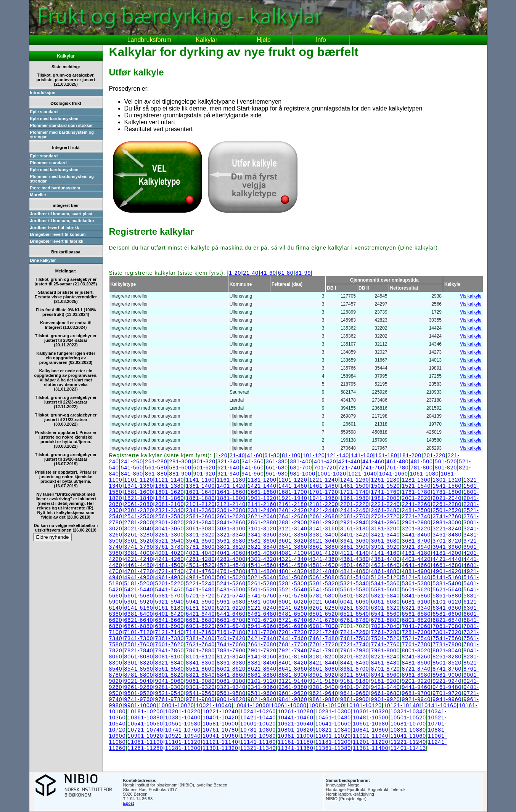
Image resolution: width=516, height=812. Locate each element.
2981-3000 (447, 522)
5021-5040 (262, 577)
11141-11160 (258, 742)
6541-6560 (386, 614)
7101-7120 (139, 632)
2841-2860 (231, 522)
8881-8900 (293, 675)
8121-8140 (231, 657)
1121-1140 (169, 480)
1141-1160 (200, 480)
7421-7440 (262, 638)
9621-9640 (324, 693)
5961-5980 (231, 602)
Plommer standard (49, 163)
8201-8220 (355, 657)
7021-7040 (386, 626)
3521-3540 (169, 541)
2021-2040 (447, 498)
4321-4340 (293, 559)
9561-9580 (231, 693)
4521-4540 (231, 565)
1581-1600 (139, 492)
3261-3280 (139, 535)
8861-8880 (262, 675)
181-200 (410, 455)
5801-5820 (355, 596)
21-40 (251, 273)
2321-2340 (169, 510)
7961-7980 (355, 650)
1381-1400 (200, 486)
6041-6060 (355, 602)
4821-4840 (324, 571)
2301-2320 (139, 510)
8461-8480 (386, 663)
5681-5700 (169, 596)
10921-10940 (183, 736)
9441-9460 (416, 687)
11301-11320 (220, 748)
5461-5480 (200, 589)
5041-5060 (293, 577)
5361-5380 (416, 583)
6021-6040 (324, 602)
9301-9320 (200, 687)
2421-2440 (324, 510)
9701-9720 (447, 693)
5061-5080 (324, 577)
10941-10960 (220, 736)
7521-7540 (416, 638)
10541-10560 (145, 724)
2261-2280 (447, 504)
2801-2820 (169, 522)
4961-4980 (169, 577)
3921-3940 (416, 547)
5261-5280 (262, 583)
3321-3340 (231, 535)
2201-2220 (355, 504)
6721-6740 (293, 620)
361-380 (277, 461)
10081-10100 (326, 705)
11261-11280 (145, 748)
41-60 (268, 273)
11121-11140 (220, 742)
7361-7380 (169, 638)
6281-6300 (355, 608)
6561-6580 (416, 614)
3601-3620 (293, 541)
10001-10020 (176, 705)
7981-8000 (386, 650)
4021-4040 (200, 553)
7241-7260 (355, 632)
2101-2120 (200, 504)
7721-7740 (355, 644)
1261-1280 (386, 480)
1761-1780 (416, 492)
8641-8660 (293, 669)
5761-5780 (293, 596)
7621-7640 (200, 644)
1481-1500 (355, 486)
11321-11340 (258, 748)
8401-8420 (293, 663)
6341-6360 (447, 608)
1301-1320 (447, 480)
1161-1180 (231, 480)
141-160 (362, 455)
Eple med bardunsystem (54, 119)
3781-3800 (200, 547)
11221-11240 (408, 742)
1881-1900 (231, 498)
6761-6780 (355, 620)
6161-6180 (169, 608)
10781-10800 (258, 730)
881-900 (180, 474)
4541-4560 (262, 565)
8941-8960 (386, 675)
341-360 (252, 461)
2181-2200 (324, 504)
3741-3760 (139, 547)
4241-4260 (169, 559)
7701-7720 (324, 644)
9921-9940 (416, 699)
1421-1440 (262, 486)
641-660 (252, 468)
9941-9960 (447, 699)
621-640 (228, 468)
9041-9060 (169, 681)
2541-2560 (139, 516)
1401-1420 (231, 486)
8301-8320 (139, 663)
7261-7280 (386, 632)
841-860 (132, 474)
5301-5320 (324, 583)
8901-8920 (324, 675)
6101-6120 (447, 602)
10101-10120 (364, 705)
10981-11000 (296, 736)
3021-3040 (139, 529)
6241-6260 (293, 608)
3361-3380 (293, 535)
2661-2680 (324, 516)
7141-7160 (200, 632)
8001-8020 (416, 650)
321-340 (228, 461)
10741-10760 (183, 730)
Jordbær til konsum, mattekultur (62, 221)
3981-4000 (139, 553)
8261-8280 (447, 657)
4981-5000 (200, 577)
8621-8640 (262, 669)
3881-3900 (355, 547)
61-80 (286, 273)
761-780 (397, 468)
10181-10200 (145, 711)
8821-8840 (200, 675)
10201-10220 (183, 711)
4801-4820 (293, 571)
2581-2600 (200, 516)
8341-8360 (200, 663)
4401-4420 (416, 559)
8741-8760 (447, 669)
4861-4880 (386, 571)
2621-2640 (262, 516)
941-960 (252, 474)
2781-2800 (139, 522)
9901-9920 (386, 699)
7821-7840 (139, 650)
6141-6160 (139, 608)
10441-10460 (296, 718)
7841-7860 (169, 650)
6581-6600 (447, 614)
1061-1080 (424, 474)
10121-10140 (402, 705)
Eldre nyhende (53, 537)
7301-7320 (447, 632)
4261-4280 (200, 559)
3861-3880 (324, 547)
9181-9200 (386, 681)
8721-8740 (416, 669)
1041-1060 (394, 474)
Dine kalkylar (43, 260)
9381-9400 (324, 687)
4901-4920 (447, 571)
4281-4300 (231, 559)
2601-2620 (231, 516)
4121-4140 (355, 553)
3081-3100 (231, 529)
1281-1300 (416, 480)
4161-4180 (416, 553)
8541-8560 (139, 669)
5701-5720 (200, 596)
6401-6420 (169, 614)
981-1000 (303, 474)
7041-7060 (416, 626)
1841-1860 (169, 498)
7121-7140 (169, 632)
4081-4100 (293, 553)
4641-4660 (416, 565)
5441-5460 (169, 589)
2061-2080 (139, 504)
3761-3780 (169, 547)
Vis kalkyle (471, 296)
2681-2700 (355, 516)
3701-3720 (447, 541)
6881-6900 (169, 626)
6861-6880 (139, 626)
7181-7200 (262, 632)
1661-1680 (262, 492)
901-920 (204, 474)
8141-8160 (262, 657)
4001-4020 (169, 553)
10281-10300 (333, 711)
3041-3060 (169, 529)
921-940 (228, 474)
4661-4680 (447, 565)
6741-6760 (324, 620)
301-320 (204, 461)
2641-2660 (293, 516)
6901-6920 (200, 626)
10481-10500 (371, 718)
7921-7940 (293, 650)
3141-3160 (324, 529)
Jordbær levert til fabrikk (55, 227)
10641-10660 (333, 724)
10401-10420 (220, 718)
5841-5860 (416, 596)
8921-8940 (355, 675)
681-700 (301, 468)
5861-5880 (447, 596)
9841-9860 (293, 699)
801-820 (446, 468)
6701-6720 (262, 620)
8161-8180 (293, 657)
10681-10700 (408, 724)
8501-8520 (447, 663)
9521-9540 (169, 693)
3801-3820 (231, 547)
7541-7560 (447, 638)
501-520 (446, 461)
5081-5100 (355, 577)
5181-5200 (139, 583)
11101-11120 (183, 742)
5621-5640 (447, 589)
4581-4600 (324, 565)
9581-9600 (262, 693)
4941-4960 (139, 577)
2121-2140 (231, 504)
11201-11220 (371, 742)
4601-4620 (355, 565)
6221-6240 (262, 608)
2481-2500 (416, 510)
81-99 (303, 273)
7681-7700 (293, 644)
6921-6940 (231, 626)
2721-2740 (416, 516)
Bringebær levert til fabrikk (57, 241)
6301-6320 (386, 608)
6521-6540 (355, 614)
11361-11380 (333, 748)
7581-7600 (139, 644)
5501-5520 (262, 589)
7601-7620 (169, 644)
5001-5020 (231, 577)
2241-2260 (416, 504)
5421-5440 (139, 589)
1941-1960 (324, 498)
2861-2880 (262, 522)
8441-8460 (355, 663)
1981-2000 (386, 498)
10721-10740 (145, 730)
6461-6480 (262, 614)
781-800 (422, 468)
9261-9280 (139, 687)
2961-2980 (416, 522)
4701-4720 (139, 571)
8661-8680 (324, 669)
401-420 (325, 461)
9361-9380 (293, 687)
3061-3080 (200, 529)
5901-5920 (139, 602)
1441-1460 (293, 486)
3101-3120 (262, 529)
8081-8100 (169, 657)
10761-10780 (220, 730)
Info (321, 40)
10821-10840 (333, 730)
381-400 (301, 461)
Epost (129, 803)
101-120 (313, 455)
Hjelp (264, 40)
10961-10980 (258, 736)
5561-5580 (355, 589)
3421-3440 (386, 535)
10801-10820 (296, 730)
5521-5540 (293, 589)
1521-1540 (416, 486)
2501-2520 (447, 510)
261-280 (156, 461)
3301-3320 (200, 535)
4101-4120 (324, 553)
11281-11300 (183, 748)
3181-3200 (386, 529)
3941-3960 (447, 547)
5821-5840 (386, 596)
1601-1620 (169, 492)
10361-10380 (145, 718)
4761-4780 (231, 571)
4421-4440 (447, 559)
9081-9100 (231, 681)
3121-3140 (293, 529)
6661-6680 (200, 620)
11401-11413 (408, 748)
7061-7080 (447, 626)
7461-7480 (324, 638)
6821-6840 (447, 620)
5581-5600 (386, 589)
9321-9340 (231, 687)
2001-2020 (416, 498)
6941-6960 (262, 626)
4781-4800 (262, 571)
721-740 (349, 468)
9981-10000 (141, 705)
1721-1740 (355, 492)
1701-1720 (324, 492)
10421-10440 (258, 718)
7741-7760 (386, 644)
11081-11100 (145, 742)
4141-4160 (386, 553)
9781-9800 (200, 699)
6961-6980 (293, 626)
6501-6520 (324, 614)
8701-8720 (386, 669)
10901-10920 (145, 736)
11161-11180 (296, 742)
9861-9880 (324, 699)
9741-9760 (139, 699)
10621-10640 (296, 724)
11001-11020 (333, 736)
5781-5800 (324, 596)
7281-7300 (416, 632)
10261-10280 (296, 711)
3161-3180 (355, 529)
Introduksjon (43, 93)
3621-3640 (324, 541)
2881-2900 (293, 522)
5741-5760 (262, 596)
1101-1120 (139, 480)
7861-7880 (200, 650)
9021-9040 (139, 681)
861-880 (156, 474)
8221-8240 (386, 657)
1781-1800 (447, 492)
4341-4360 (324, 559)
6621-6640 (139, 620)
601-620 (204, 468)
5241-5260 (231, 583)
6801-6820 (416, 620)
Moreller (38, 195)
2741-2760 (447, 516)
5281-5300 (293, 583)
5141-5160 (447, 577)
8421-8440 (324, 663)
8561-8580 (169, 669)
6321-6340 (416, 608)
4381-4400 (386, 559)
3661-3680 (386, 541)
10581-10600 (220, 724)
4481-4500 (169, 565)
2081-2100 (169, 504)
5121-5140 (416, 577)
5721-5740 (231, 596)
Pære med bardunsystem (55, 188)
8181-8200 (324, 657)
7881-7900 (231, 650)
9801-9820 (231, 699)
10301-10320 (371, 711)
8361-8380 (231, 663)
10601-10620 (258, 724)
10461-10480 (333, 718)
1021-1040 (363, 474)
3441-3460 (416, 535)
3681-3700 (416, 541)
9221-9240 (447, 681)
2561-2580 (169, 516)
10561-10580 (183, 724)
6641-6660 (169, 620)
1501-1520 (386, 486)
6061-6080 (386, 602)
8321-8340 (169, 663)
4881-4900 (416, 571)
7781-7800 (447, 644)
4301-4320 (262, 559)
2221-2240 (386, 504)
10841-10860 (371, 730)
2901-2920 (324, 522)
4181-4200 (447, 553)
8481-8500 (416, 663)
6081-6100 (416, 602)
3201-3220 (416, 529)
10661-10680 (371, 724)
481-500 (422, 461)
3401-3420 (355, 535)
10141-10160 (439, 705)
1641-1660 (231, 492)
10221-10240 (220, 711)
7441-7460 (293, 638)
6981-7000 (324, 626)
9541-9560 (200, 693)
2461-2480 (386, 510)
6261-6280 (324, 608)
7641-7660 (231, 644)
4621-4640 (386, 565)
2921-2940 (355, 522)
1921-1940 (293, 498)
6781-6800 (386, 620)
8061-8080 (139, 657)
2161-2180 (293, 504)
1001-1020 (332, 474)
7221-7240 (324, 632)
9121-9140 (293, 681)
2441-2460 (355, 510)
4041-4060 (231, 553)
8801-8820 (169, 675)
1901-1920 (262, 498)
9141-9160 (324, 681)
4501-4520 (200, 565)
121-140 (338, 455)
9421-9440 (386, 687)
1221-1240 (324, 480)
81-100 (291, 455)
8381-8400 (262, 663)
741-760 (373, 468)
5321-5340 (355, 583)
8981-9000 (447, 675)
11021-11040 (371, 736)
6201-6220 (231, 608)
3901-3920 (386, 547)
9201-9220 (416, 681)
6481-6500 (293, 614)
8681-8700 (355, 669)
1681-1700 (293, 492)
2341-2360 (200, 510)
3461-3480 (447, 535)
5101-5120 (386, 577)
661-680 (277, 468)
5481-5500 (231, 589)
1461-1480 (324, 486)
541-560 (132, 468)
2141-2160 (262, 504)
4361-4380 (355, 559)
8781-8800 (139, 675)
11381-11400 (371, 748)
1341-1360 (139, 486)
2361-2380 (231, 510)
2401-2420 (293, 510)
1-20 (235, 273)
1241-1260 (355, 480)
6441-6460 (231, 614)
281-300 (180, 461)
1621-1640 (200, 492)
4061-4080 (262, 553)
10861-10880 (408, 730)
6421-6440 (200, 614)
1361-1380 (169, 486)
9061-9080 (200, 681)
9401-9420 (355, 687)
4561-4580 (293, 565)
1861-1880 (200, 498)
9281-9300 (169, 687)
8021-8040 (447, 650)
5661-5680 (139, 596)
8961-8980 (416, 675)
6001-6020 (293, 602)
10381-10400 (183, 718)
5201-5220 (169, 583)
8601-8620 (231, 669)
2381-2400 (262, 510)
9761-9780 (169, 699)
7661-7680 (262, 644)
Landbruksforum (149, 40)
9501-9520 (139, 693)
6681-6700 (231, 620)
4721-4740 (169, 571)
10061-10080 (289, 705)
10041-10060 (251, 705)
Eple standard (44, 112)
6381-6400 (139, 614)
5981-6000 (262, 602)
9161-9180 (355, 681)
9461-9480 (447, 687)
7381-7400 (200, 638)
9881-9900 (355, 699)
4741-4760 (200, 571)
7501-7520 (386, 638)
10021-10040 (214, 705)
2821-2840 (200, 522)
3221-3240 (447, 529)
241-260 (132, 461)
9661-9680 (386, 693)
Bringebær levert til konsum (58, 234)
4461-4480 (139, 565)
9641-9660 (355, 693)
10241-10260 (258, 711)
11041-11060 (408, 736)
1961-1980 (355, 498)
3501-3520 (139, 541)
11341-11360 (296, 748)
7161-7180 (231, 632)
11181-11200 (333, 742)
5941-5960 (200, 602)
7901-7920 (262, 650)
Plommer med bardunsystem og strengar (62, 135)
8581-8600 (200, 669)
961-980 (277, 474)
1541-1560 (447, 486)
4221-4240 (139, 559)
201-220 (434, 455)
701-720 (325, 468)
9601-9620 (293, 693)
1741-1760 (386, 492)
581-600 (180, 468)
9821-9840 (262, 699)
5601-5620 (416, 589)
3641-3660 (355, 541)
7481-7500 (355, 638)
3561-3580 (231, 541)
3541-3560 (200, 541)
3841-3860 (293, 547)
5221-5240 (200, 583)
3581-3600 (262, 541)
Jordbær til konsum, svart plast (61, 214)
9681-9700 (416, 693)
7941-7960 (324, 650)
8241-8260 (416, 657)
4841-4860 (355, 571)
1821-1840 (139, 498)
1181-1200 (262, 480)
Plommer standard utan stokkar (62, 125)
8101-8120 (200, 657)
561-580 (156, 468)
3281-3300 (169, 535)
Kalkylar (207, 40)
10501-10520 (408, 718)
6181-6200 (200, 608)
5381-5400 (447, 583)
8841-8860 (231, 675)
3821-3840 (262, 547)
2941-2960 (386, 522)
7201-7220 (293, 632)
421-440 (349, 461)
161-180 (386, 455)
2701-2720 (386, 516)
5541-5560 (324, 589)
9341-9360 (262, 687)
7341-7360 (139, 638)
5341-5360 (386, 583)
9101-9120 (262, 681)
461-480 (397, 461)
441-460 (373, 461)
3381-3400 (324, 535)
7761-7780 (416, 644)
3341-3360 (262, 535)
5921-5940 (169, 602)
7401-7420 (231, 638)
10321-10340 (408, 711)
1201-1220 (293, 480)
